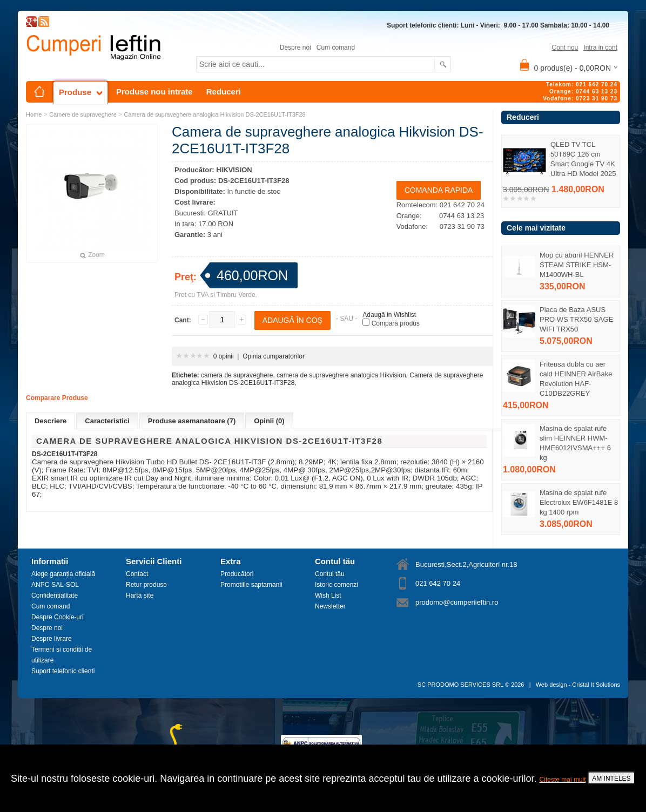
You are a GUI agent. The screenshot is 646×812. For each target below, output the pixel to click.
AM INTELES (611, 779)
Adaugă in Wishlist (389, 315)
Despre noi (295, 48)
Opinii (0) (269, 421)
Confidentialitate (55, 596)
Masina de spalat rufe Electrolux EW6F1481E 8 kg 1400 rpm (579, 502)
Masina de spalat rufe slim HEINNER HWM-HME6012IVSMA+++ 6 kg (575, 443)
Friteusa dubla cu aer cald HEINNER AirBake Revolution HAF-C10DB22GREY (576, 379)
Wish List (328, 596)
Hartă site (140, 596)
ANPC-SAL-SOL (55, 585)
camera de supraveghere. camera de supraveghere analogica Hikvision (304, 375)
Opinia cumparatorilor (274, 356)
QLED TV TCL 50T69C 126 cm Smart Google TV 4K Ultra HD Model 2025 (583, 159)
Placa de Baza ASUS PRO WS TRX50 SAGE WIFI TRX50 (576, 319)
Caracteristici (107, 421)
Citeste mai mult (563, 780)
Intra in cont (600, 48)
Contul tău (330, 574)
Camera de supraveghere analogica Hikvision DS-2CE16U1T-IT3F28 (214, 114)
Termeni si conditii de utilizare (62, 655)
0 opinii (224, 356)
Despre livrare (52, 639)
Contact (137, 574)
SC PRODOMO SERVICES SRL (460, 685)
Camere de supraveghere (83, 114)
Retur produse (146, 585)
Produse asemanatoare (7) (192, 421)
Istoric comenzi (337, 585)
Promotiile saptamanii (251, 585)
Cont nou (565, 48)
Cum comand (336, 48)
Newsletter (330, 606)
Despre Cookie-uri (58, 617)
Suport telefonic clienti (63, 671)
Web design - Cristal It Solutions (578, 685)
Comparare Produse (57, 398)
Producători (237, 574)
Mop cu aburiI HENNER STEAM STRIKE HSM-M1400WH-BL (577, 265)
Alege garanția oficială (63, 574)
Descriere (51, 421)
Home (34, 114)
